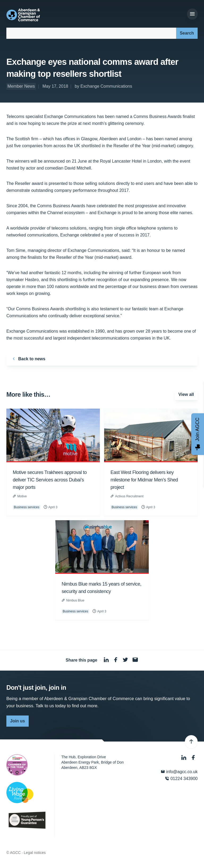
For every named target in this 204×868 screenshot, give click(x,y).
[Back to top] (191, 742)
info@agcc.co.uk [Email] (179, 772)
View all (186, 394)
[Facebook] (193, 758)
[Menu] (192, 14)
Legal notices (35, 853)
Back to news (28, 359)
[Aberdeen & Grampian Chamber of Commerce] (23, 15)
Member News (21, 86)
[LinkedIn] (184, 758)
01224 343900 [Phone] (181, 779)
